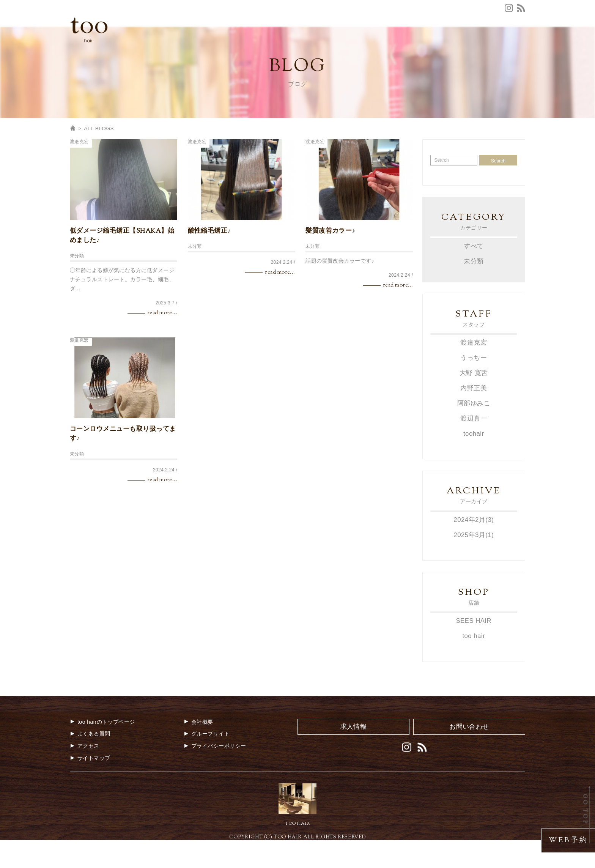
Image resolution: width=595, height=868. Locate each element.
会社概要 (434, 35)
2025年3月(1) (474, 563)
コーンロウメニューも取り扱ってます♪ (123, 464)
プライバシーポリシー (215, 773)
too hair (474, 664)
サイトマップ (90, 785)
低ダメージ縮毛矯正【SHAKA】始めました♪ (122, 266)
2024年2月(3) (474, 548)
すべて (474, 276)
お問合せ (402, 35)
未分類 (77, 286)
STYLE (394, 47)
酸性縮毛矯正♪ (209, 261)
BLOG (517, 47)
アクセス (328, 35)
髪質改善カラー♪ (330, 261)
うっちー (474, 387)
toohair (474, 462)
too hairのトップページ (102, 749)
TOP (212, 47)
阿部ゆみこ (474, 432)
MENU (302, 47)
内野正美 (474, 417)
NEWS (275, 47)
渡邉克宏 (79, 172)
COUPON (334, 47)
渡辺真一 (474, 447)
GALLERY (455, 47)
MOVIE (489, 47)
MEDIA (422, 47)
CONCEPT (243, 47)
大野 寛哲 (474, 402)
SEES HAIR (474, 648)
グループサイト (505, 35)
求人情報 (465, 35)
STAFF (366, 47)
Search (498, 191)
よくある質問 (365, 35)
